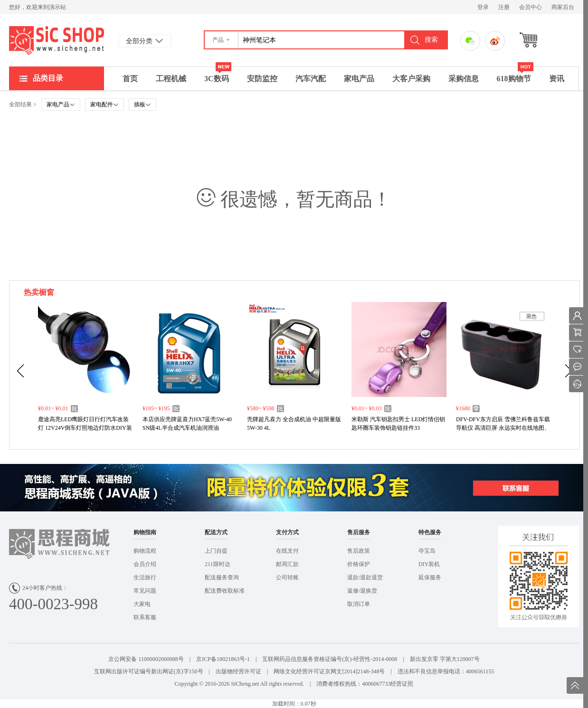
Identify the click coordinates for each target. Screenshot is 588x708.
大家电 (142, 604)
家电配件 (104, 104)
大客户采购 (411, 79)
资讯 (557, 79)
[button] (222, 40)
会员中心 (531, 7)
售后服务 (359, 532)
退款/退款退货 (365, 577)
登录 (483, 7)
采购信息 (464, 79)
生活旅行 (145, 577)
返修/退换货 (362, 591)
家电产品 (359, 79)
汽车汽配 (311, 79)
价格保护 (359, 564)
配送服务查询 (222, 577)
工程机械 (171, 79)
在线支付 (287, 551)
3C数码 (218, 75)
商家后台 (563, 7)
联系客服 (145, 617)
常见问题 (145, 591)
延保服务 (430, 577)
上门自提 (216, 551)
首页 (130, 79)
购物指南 (145, 532)
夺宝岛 (427, 551)
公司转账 (287, 577)
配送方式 (216, 532)
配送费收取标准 (225, 591)
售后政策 (359, 551)
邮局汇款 (287, 564)
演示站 (57, 40)
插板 (142, 104)
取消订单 (359, 604)
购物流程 (145, 551)
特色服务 (430, 532)
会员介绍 (145, 564)
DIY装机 (429, 564)
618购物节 (515, 75)
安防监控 (262, 79)
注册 (504, 7)
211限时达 (218, 564)
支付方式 (287, 532)
